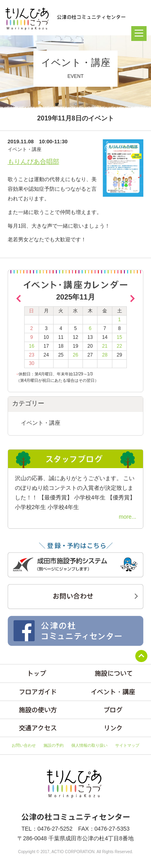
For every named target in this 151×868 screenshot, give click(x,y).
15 (119, 337)
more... (128, 517)
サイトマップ (127, 745)
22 (119, 346)
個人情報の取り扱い (89, 745)
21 (104, 346)
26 (75, 355)
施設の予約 (54, 745)
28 (104, 355)
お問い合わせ (24, 745)
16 (32, 346)
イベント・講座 (41, 423)
